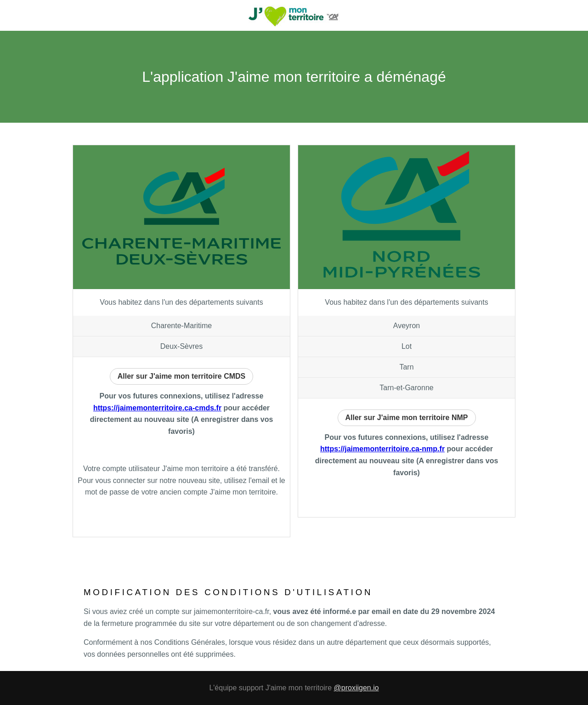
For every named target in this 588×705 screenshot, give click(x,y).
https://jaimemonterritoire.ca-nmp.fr (382, 449)
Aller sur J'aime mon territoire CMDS (182, 376)
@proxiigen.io (356, 688)
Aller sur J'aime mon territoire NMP (407, 418)
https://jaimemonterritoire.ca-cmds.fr (157, 408)
